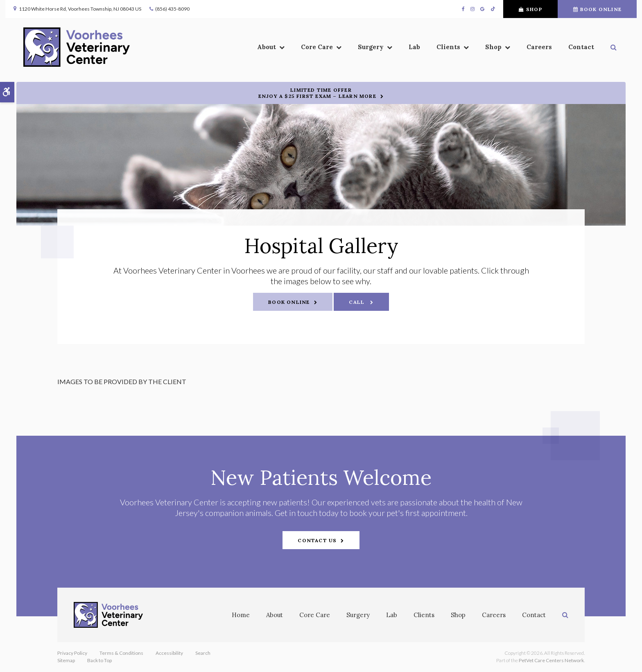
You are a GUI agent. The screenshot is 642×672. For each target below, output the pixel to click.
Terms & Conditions (121, 653)
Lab (380, 50)
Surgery (358, 615)
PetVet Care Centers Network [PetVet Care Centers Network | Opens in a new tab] (551, 660)
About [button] (233, 50)
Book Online (586, 9)
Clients (424, 615)
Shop (519, 9)
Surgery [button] (337, 50)
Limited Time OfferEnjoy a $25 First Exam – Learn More (317, 93)
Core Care (315, 615)
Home (241, 615)
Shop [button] (459, 50)
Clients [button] (414, 50)
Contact (547, 50)
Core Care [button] (283, 50)
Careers (505, 50)
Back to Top (99, 660)
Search (203, 653)
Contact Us (317, 540)
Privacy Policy (72, 653)
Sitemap (66, 660)
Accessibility (169, 653)
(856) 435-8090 (183, 9)
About (275, 615)
